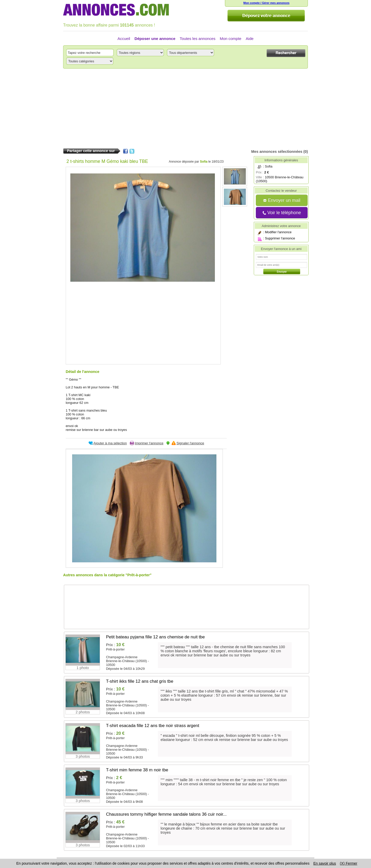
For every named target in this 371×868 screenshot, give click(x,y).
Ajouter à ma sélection (110, 443)
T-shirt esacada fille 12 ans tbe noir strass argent (153, 726)
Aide (250, 39)
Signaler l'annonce (190, 443)
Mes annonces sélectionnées (277, 152)
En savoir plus (325, 863)
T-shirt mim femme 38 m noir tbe (137, 770)
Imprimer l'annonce (149, 443)
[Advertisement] (185, 109)
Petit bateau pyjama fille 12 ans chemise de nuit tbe (155, 637)
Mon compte (231, 39)
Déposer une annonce (155, 39)
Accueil (124, 39)
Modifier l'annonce (278, 232)
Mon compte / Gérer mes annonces (266, 3)
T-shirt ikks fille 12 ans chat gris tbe (140, 681)
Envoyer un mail (282, 200)
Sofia (204, 162)
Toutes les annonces (198, 39)
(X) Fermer (349, 863)
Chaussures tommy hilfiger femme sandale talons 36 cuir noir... (166, 814)
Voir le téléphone (282, 213)
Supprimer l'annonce (280, 238)
